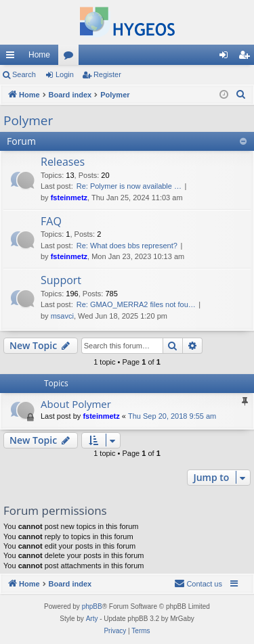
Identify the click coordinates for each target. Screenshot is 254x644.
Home (39, 55)
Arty (92, 619)
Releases (63, 162)
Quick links (13, 57)
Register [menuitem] (247, 57)
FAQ (51, 221)
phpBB (92, 606)
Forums (71, 57)
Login (65, 74)
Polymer (28, 120)
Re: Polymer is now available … (129, 186)
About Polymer (76, 404)
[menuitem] (241, 95)
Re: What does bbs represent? (127, 246)
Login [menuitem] (227, 57)
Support (61, 280)
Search (24, 74)
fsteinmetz (69, 198)
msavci (62, 316)
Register (107, 74)
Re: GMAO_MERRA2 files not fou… (136, 304)
